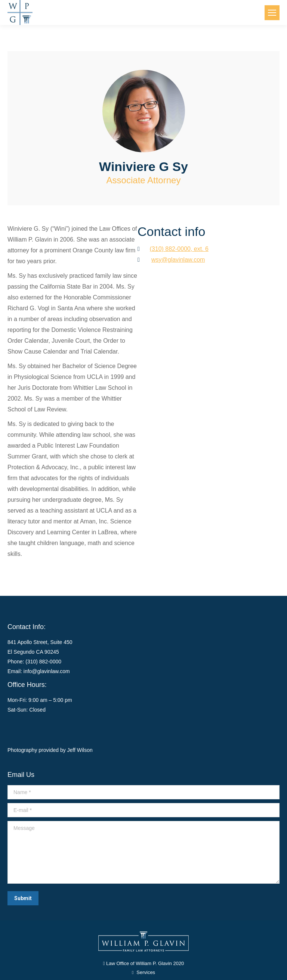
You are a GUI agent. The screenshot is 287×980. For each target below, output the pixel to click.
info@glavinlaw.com (47, 671)
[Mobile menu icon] (272, 13)
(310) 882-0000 (43, 662)
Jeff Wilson (80, 750)
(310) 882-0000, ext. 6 (179, 249)
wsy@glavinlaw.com (178, 260)
